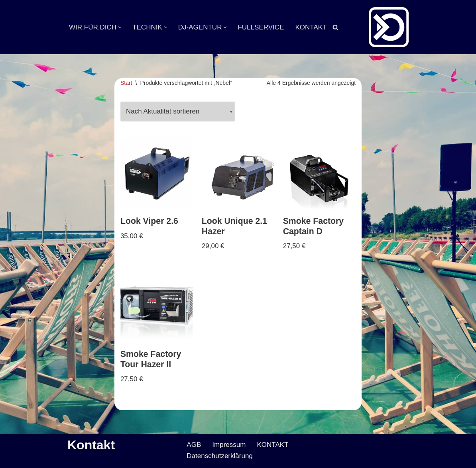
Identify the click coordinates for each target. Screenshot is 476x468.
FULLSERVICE (261, 27)
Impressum (229, 445)
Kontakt (91, 445)
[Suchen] (335, 27)
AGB (194, 445)
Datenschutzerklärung (219, 456)
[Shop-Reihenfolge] (178, 112)
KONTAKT (311, 27)
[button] (120, 27)
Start (126, 83)
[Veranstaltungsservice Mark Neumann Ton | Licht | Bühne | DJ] (389, 27)
